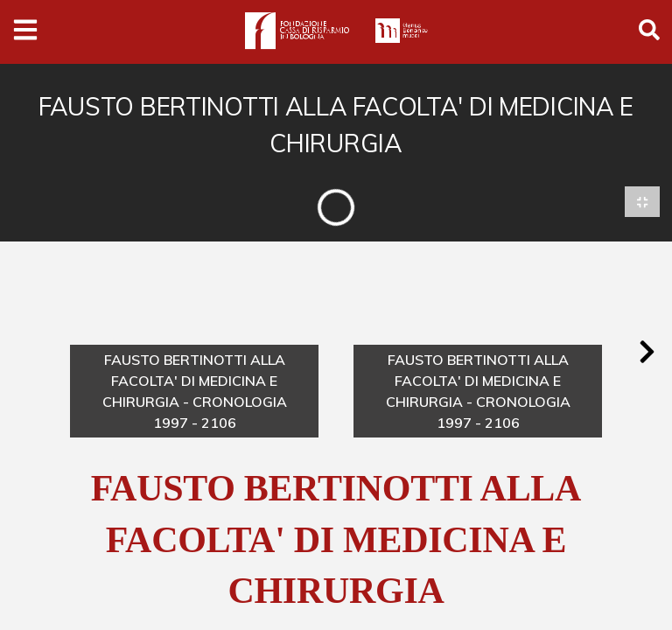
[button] (647, 353)
